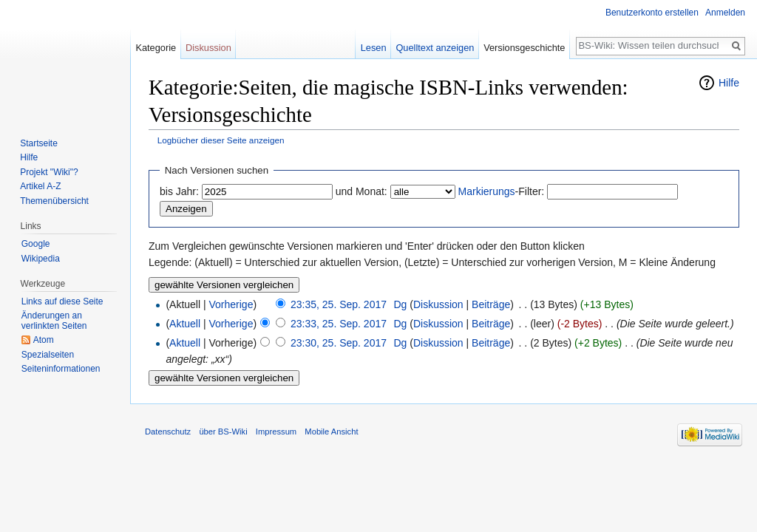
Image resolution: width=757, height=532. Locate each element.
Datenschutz (168, 432)
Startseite (39, 143)
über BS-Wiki (223, 432)
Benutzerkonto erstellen (652, 13)
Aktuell (185, 324)
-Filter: (502, 191)
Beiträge (491, 304)
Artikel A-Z (40, 186)
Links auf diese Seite (62, 301)
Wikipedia (41, 259)
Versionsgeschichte (524, 48)
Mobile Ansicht (331, 432)
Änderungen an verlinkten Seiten (54, 321)
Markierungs (487, 191)
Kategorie (156, 48)
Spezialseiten (48, 355)
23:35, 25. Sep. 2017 (339, 304)
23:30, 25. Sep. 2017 (339, 343)
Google (36, 244)
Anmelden (725, 13)
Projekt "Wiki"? (49, 172)
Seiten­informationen (61, 369)
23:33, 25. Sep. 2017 (339, 324)
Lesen (374, 48)
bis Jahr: (179, 191)
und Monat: (361, 191)
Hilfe (729, 83)
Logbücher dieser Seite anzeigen (221, 140)
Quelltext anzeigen (435, 48)
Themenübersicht (54, 201)
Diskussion (438, 304)
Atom (44, 340)
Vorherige (231, 304)
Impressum (276, 432)
